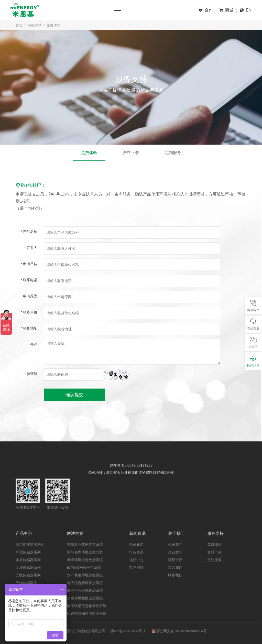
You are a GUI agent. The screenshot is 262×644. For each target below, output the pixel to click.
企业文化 (175, 560)
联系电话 (29, 280)
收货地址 (29, 328)
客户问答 (136, 575)
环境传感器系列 (28, 560)
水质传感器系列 (28, 568)
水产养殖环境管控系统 (85, 583)
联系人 (31, 248)
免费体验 (53, 25)
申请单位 (29, 264)
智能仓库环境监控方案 (85, 560)
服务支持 (35, 25)
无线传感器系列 (28, 583)
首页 (19, 25)
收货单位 (29, 312)
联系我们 (175, 583)
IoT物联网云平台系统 (84, 575)
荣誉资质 (175, 568)
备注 (34, 344)
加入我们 (175, 575)
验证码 (31, 374)
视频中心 (136, 568)
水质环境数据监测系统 (85, 606)
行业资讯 (136, 560)
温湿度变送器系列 (30, 552)
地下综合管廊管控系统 (85, 591)
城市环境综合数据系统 (85, 568)
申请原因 (30, 296)
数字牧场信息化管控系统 (87, 614)
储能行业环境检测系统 (85, 598)
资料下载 (131, 153)
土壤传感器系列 (28, 575)
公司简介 (175, 552)
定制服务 (173, 153)
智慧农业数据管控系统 (85, 552)
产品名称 (29, 232)
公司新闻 (136, 552)
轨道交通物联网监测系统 (87, 621)
